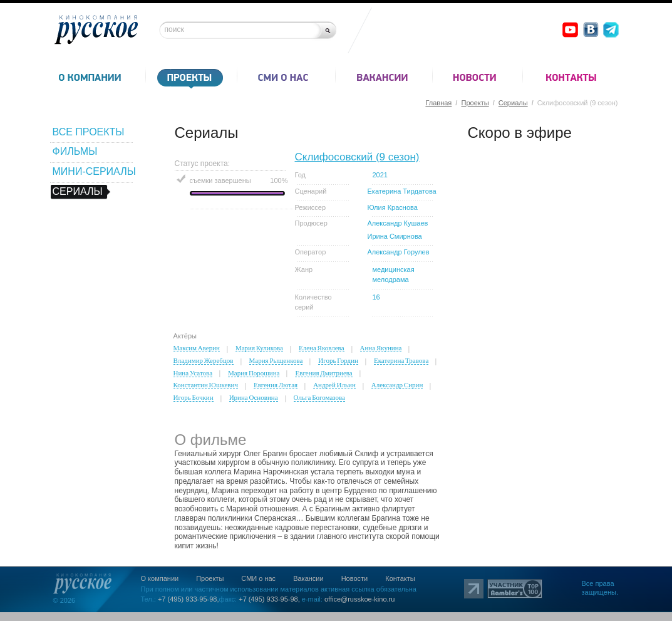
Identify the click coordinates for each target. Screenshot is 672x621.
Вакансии (308, 578)
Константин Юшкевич (206, 385)
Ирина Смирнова (395, 236)
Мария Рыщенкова (276, 360)
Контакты (400, 578)
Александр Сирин (397, 385)
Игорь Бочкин (194, 397)
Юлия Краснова (393, 207)
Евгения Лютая (276, 385)
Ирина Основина (254, 397)
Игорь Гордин (338, 360)
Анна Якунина (381, 348)
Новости (355, 578)
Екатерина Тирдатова (402, 191)
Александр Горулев (399, 252)
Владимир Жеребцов (204, 360)
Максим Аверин (197, 348)
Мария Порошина (254, 373)
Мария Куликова (259, 348)
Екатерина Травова (401, 360)
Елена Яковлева (322, 348)
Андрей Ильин (334, 385)
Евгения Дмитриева (323, 373)
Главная (438, 103)
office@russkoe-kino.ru (359, 599)
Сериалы (513, 103)
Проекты (475, 103)
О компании (160, 578)
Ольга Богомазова (319, 397)
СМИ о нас (258, 578)
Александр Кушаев (398, 223)
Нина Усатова (193, 373)
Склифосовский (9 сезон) (357, 157)
